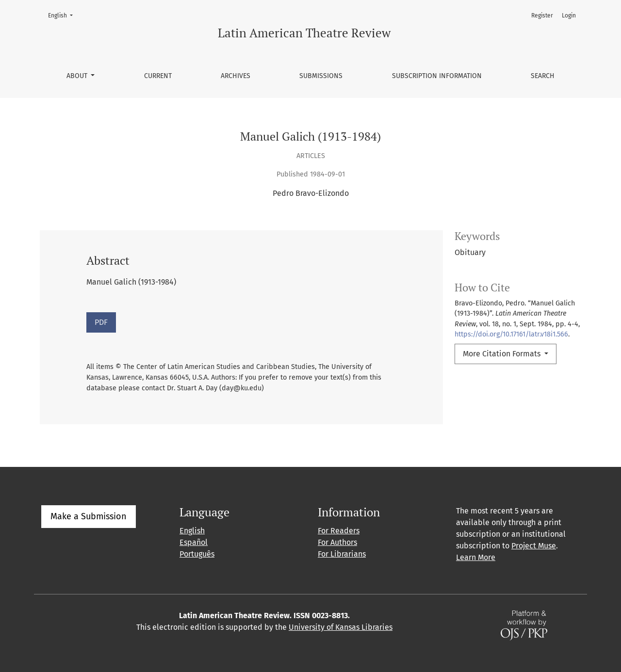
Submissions (321, 76)
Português (197, 554)
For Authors (337, 542)
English (63, 15)
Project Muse (534, 546)
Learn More (476, 557)
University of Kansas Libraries (341, 627)
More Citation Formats (503, 354)
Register (542, 16)
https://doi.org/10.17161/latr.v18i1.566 (511, 334)
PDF (101, 322)
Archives (236, 76)
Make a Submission (89, 516)
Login (569, 16)
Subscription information (437, 76)
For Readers (339, 531)
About (78, 76)
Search (543, 76)
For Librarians (342, 554)
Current (158, 76)
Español (194, 542)
